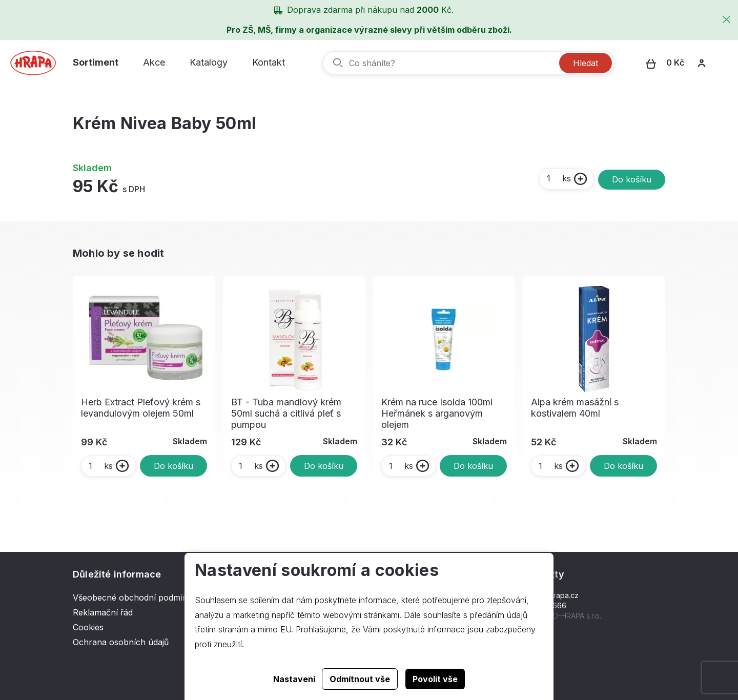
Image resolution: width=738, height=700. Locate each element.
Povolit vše (435, 679)
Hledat (586, 63)
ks (558, 178)
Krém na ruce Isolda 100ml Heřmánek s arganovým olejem (437, 413)
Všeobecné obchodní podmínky (135, 598)
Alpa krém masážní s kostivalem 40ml (575, 408)
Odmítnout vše (360, 679)
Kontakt (269, 62)
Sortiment (96, 62)
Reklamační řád (103, 612)
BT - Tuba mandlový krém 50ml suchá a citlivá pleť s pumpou (286, 413)
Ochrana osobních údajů (121, 642)
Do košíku (632, 179)
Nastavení (294, 679)
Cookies (88, 627)
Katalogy (209, 62)
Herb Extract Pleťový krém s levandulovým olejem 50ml (141, 408)
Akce (154, 62)
